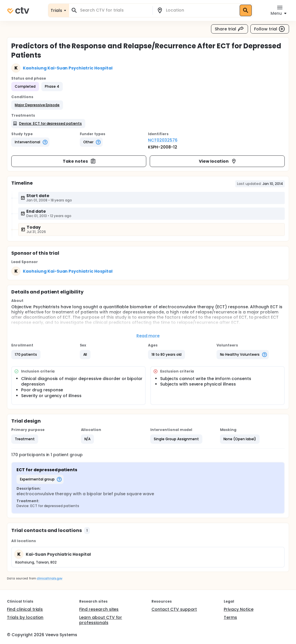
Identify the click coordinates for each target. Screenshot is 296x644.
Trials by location (25, 617)
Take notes (79, 161)
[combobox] (114, 10)
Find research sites (99, 609)
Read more (148, 336)
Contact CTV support (174, 609)
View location (218, 161)
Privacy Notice (239, 609)
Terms (230, 617)
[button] (37, 105)
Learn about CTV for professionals (101, 620)
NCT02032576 (163, 140)
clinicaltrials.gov (49, 578)
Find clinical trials (25, 609)
